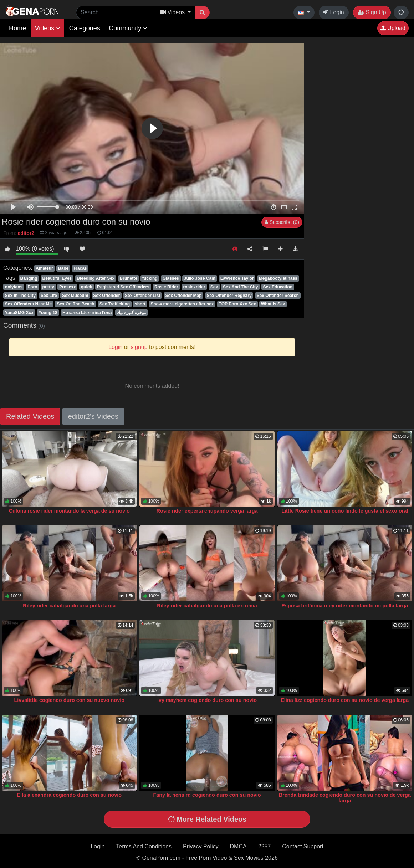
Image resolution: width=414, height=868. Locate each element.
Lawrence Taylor (237, 278)
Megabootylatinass (278, 278)
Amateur (44, 268)
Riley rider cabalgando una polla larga (69, 606)
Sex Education (278, 287)
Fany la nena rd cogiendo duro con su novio (207, 795)
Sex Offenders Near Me (28, 304)
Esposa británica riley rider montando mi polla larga (345, 606)
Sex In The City (20, 296)
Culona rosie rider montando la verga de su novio (69, 511)
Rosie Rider (166, 287)
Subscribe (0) (282, 222)
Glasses (171, 278)
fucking (150, 278)
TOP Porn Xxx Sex (237, 304)
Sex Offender (106, 296)
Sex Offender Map (184, 296)
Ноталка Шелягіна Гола (87, 313)
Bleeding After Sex (96, 278)
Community (128, 28)
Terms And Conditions (144, 846)
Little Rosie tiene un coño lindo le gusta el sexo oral (345, 511)
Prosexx (68, 287)
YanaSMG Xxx (19, 313)
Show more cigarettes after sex (182, 304)
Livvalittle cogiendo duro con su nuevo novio (69, 700)
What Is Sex (273, 304)
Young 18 (48, 313)
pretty (48, 287)
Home (17, 28)
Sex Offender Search (278, 296)
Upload (393, 28)
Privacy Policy (201, 846)
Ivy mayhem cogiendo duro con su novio (207, 700)
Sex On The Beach (75, 304)
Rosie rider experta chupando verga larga (207, 511)
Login (334, 12)
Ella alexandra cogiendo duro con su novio (69, 795)
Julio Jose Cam (200, 278)
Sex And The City (240, 287)
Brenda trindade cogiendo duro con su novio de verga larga (345, 798)
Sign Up (372, 12)
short (140, 304)
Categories (85, 28)
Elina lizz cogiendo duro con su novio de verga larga (345, 700)
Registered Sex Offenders (123, 287)
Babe (63, 268)
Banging (29, 278)
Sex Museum (75, 296)
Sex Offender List (142, 296)
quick (86, 287)
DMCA (238, 846)
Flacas (80, 268)
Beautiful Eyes (57, 278)
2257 (265, 846)
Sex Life (49, 296)
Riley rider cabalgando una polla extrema (207, 606)
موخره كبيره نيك (131, 313)
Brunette (129, 278)
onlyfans (14, 287)
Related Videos (30, 416)
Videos (47, 28)
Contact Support (303, 846)
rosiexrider (194, 287)
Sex (214, 287)
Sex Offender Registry (229, 296)
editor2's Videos (93, 416)
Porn (32, 287)
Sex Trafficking (115, 304)
